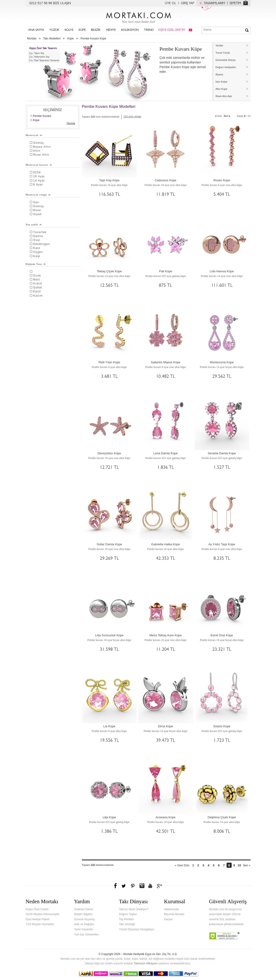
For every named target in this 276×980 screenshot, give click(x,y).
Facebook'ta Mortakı (116, 886)
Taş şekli (34, 224)
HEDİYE (111, 30)
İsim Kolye (222, 82)
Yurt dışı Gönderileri (86, 934)
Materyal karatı (39, 165)
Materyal (34, 135)
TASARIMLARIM (211, 3)
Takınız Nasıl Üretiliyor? (134, 909)
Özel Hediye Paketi (38, 919)
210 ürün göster (132, 116)
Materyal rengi (38, 195)
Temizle (71, 123)
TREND (149, 30)
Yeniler (219, 45)
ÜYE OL (171, 3)
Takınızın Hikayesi (146, 963)
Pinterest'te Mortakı (133, 886)
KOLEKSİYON (130, 30)
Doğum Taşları (128, 914)
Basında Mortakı (174, 914)
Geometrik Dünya (226, 60)
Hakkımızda (171, 909)
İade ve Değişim (84, 924)
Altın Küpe (222, 89)
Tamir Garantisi (83, 929)
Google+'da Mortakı (160, 886)
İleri (227, 115)
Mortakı (32, 38)
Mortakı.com (138, 17)
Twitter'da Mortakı (124, 886)
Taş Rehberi (126, 919)
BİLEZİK (96, 30)
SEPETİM (235, 3)
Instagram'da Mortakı (142, 886)
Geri (218, 115)
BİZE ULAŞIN (62, 3)
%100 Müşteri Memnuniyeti (43, 914)
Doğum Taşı (36, 264)
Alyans (219, 74)
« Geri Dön (182, 865)
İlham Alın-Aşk (224, 96)
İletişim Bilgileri (83, 914)
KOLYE (69, 30)
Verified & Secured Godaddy (224, 936)
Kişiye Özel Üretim (37, 909)
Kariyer (168, 919)
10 (239, 865)
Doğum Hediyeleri (226, 67)
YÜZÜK (54, 30)
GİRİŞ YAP (187, 3)
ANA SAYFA (36, 30)
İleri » (247, 865)
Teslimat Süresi (83, 909)
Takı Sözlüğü (127, 924)
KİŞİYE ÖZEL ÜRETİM (172, 30)
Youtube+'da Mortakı (150, 886)
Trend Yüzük (223, 53)
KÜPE (82, 30)
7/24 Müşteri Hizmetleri (40, 924)
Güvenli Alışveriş (84, 919)
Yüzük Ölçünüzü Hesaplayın (137, 929)
